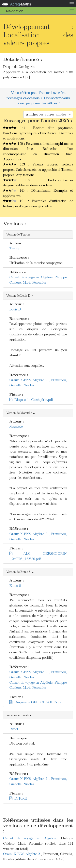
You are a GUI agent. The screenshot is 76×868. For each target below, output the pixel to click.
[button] (38, 235)
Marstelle (16, 426)
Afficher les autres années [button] (48, 114)
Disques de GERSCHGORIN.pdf (36, 702)
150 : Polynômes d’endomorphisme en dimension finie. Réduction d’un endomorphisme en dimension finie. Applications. (38, 151)
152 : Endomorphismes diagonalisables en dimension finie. (38, 183)
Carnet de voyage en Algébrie (30, 838)
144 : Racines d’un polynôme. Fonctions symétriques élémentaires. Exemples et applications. (38, 133)
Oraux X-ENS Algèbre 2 (22, 854)
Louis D (15, 309)
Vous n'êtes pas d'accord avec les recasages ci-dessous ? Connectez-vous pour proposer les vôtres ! (38, 98)
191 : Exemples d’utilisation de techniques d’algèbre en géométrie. (38, 203)
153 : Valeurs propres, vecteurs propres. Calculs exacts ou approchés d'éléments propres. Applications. (38, 169)
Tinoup (15, 248)
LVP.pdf (18, 798)
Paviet (14, 729)
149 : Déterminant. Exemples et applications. (38, 193)
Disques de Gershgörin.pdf (31, 400)
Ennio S (15, 586)
